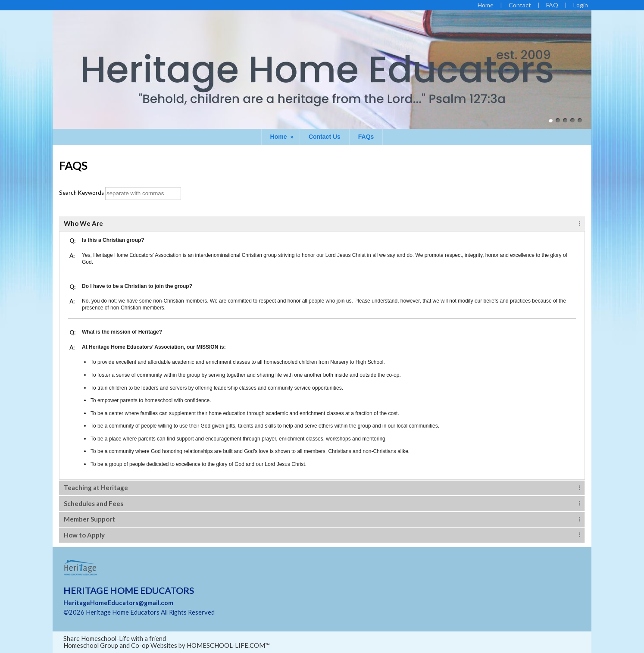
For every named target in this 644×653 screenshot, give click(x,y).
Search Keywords (81, 193)
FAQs (366, 137)
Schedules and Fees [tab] (94, 503)
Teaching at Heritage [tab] (96, 487)
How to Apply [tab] (84, 535)
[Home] (486, 5)
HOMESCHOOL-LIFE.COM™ (228, 645)
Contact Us (325, 137)
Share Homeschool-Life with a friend (115, 639)
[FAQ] (552, 5)
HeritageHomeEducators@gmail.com (118, 603)
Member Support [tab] (89, 519)
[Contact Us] (520, 5)
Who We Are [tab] (83, 223)
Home (283, 137)
